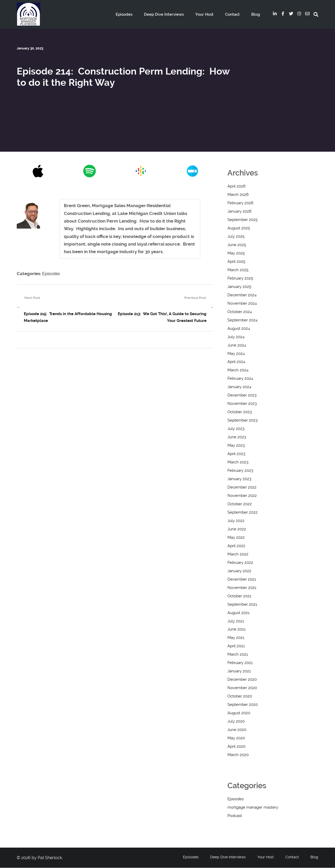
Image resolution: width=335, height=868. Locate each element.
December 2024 (242, 295)
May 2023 (236, 446)
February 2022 (240, 563)
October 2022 (240, 504)
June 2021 (236, 629)
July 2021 (236, 621)
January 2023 (239, 479)
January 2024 (239, 387)
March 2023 (238, 462)
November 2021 (242, 588)
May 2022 (236, 538)
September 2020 (243, 705)
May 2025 (236, 253)
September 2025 (242, 220)
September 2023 (242, 421)
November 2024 (242, 304)
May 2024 (236, 354)
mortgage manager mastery (253, 808)
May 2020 (236, 738)
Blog (256, 15)
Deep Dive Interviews (172, 15)
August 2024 (239, 329)
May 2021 (236, 638)
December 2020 (242, 680)
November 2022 (242, 496)
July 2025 (236, 237)
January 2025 (239, 287)
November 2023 (242, 404)
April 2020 (236, 747)
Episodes (135, 15)
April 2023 (236, 454)
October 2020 (240, 696)
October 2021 (239, 596)
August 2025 (239, 228)
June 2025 (237, 245)
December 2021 (242, 580)
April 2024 (236, 362)
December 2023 (242, 395)
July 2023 (236, 429)
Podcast (235, 816)
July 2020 (236, 722)
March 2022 (238, 554)
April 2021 (236, 646)
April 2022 (236, 546)
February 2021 (240, 663)
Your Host (210, 15)
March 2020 (238, 755)
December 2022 (242, 487)
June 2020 (237, 730)
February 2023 (240, 471)
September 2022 (242, 513)
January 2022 (239, 571)
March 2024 (238, 370)
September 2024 (242, 320)
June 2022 (237, 529)
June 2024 (237, 345)
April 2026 (236, 186)
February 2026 (240, 203)
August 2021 (238, 613)
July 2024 (236, 337)
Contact (236, 15)
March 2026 (238, 195)
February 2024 (240, 379)
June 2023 (237, 437)
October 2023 (240, 412)
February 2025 (240, 279)
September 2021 (242, 605)
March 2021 (238, 655)
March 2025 (238, 270)
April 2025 (236, 262)
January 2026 (239, 212)
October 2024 (240, 312)
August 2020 (239, 713)
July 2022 (236, 521)
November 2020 (242, 688)
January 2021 (239, 671)
